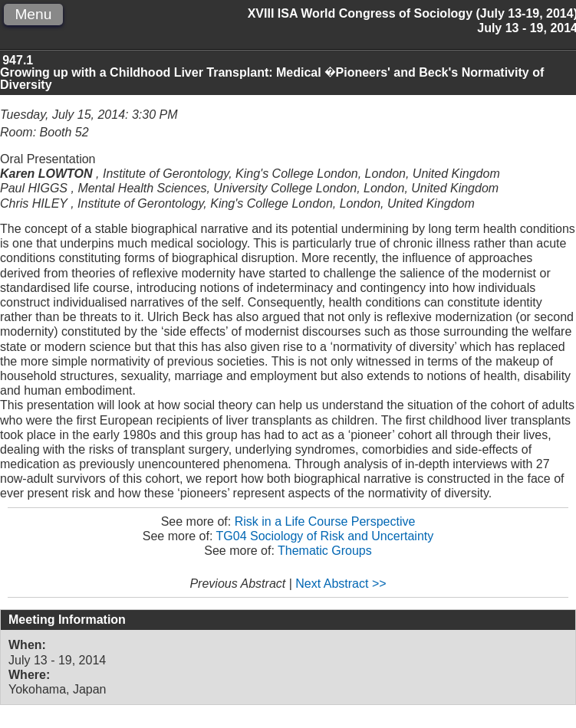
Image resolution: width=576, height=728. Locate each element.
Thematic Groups (325, 551)
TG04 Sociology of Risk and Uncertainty (325, 536)
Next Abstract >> (341, 584)
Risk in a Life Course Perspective (325, 521)
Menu (33, 14)
